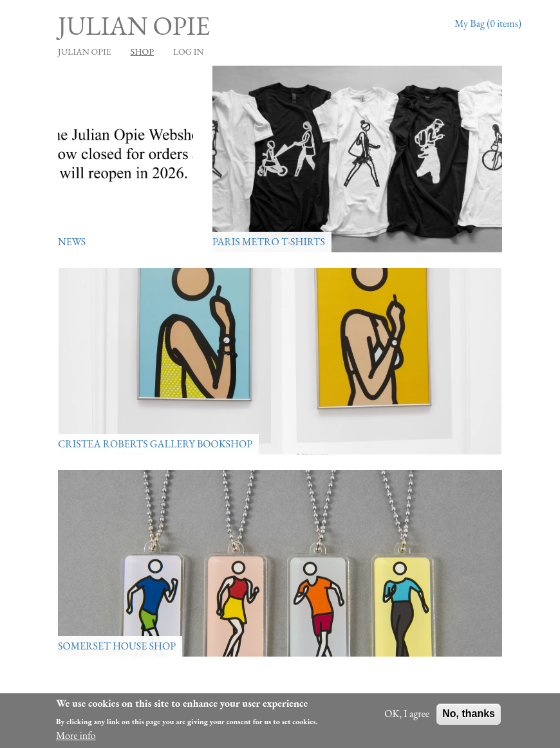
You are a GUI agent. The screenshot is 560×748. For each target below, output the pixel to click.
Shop (142, 51)
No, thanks (469, 714)
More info (76, 735)
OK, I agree (407, 714)
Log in (189, 51)
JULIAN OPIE (85, 51)
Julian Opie (134, 26)
